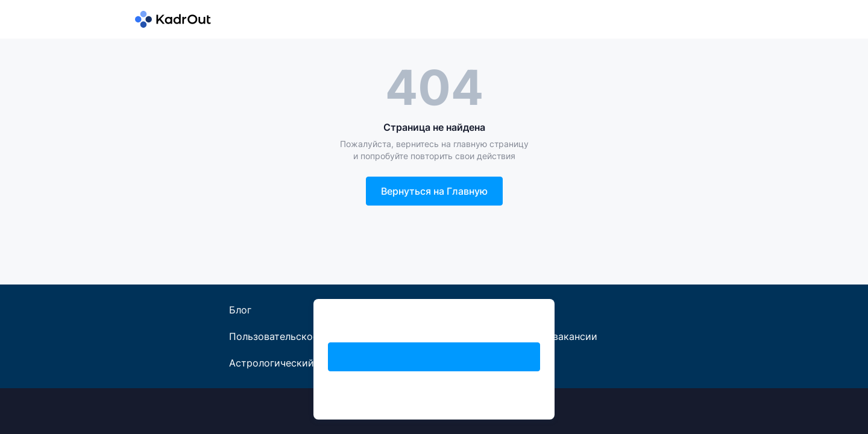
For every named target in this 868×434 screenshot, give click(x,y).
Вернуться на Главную (434, 191)
